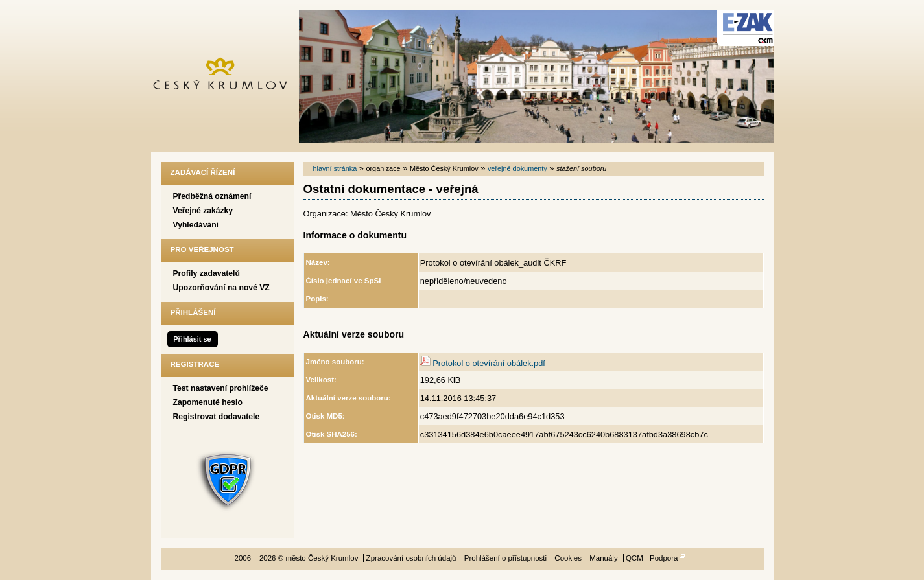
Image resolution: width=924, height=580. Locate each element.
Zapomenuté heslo (208, 402)
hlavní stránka (335, 168)
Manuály (604, 558)
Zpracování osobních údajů (411, 558)
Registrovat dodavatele (217, 417)
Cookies (568, 558)
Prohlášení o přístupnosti (505, 558)
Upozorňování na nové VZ (221, 288)
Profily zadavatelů (207, 273)
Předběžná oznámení (212, 196)
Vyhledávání (196, 225)
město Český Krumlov (227, 76)
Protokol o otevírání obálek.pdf (489, 363)
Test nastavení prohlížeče (221, 388)
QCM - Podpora (652, 558)
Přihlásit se (192, 339)
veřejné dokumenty (517, 168)
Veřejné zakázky (203, 211)
